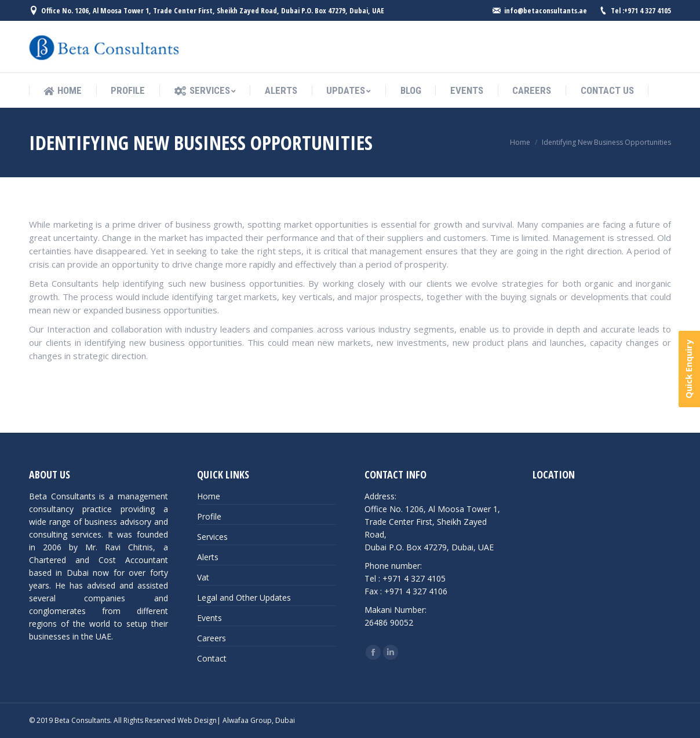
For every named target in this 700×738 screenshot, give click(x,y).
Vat (203, 577)
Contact (212, 658)
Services (212, 537)
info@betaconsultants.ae (546, 10)
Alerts (208, 557)
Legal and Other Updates (244, 598)
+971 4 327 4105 (648, 10)
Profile (209, 516)
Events (209, 618)
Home (520, 142)
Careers (212, 638)
